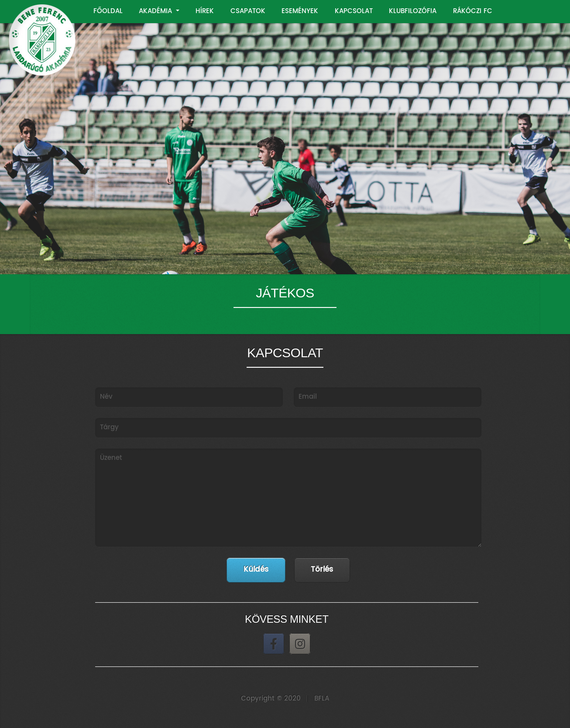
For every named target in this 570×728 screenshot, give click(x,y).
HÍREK (205, 11)
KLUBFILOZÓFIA (413, 11)
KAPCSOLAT (354, 11)
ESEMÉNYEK (300, 11)
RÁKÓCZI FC (473, 11)
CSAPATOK (248, 11)
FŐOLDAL (108, 11)
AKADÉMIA (156, 11)
